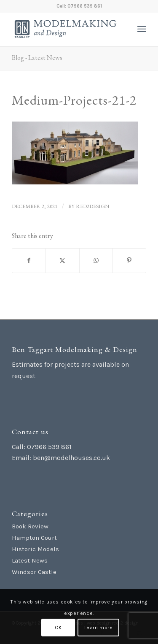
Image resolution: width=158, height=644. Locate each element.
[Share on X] (62, 261)
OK (58, 628)
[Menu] (142, 29)
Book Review (30, 526)
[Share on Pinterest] (129, 261)
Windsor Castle (34, 572)
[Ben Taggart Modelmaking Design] (66, 29)
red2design (92, 206)
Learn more (99, 628)
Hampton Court (34, 538)
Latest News (30, 560)
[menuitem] (142, 29)
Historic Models (35, 549)
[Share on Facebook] (29, 261)
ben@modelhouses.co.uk (71, 458)
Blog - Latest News (37, 58)
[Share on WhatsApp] (96, 261)
